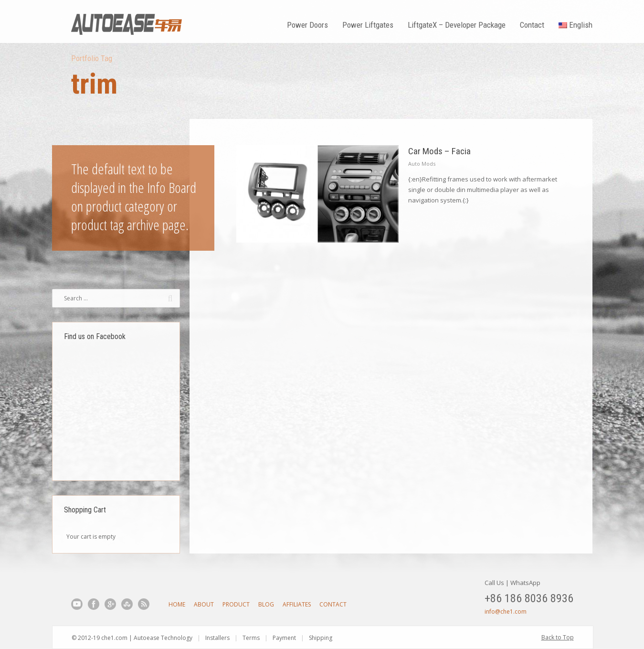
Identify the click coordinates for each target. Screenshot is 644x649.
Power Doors (307, 25)
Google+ (110, 604)
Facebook (94, 604)
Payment (284, 638)
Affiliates (297, 604)
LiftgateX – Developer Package (457, 25)
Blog (266, 604)
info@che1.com (506, 612)
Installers (217, 638)
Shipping (321, 638)
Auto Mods (422, 164)
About (204, 604)
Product (236, 604)
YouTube (77, 604)
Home (177, 604)
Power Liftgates (368, 25)
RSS (144, 604)
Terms (251, 638)
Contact (532, 25)
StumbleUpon (127, 604)
